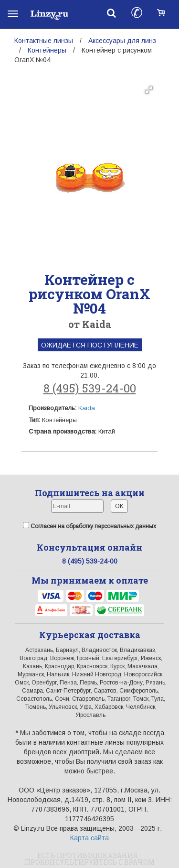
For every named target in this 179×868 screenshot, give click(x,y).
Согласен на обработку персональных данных (89, 526)
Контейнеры (47, 50)
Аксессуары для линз (122, 41)
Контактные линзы (44, 41)
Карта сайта (89, 838)
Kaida (87, 408)
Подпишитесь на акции (90, 493)
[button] (149, 90)
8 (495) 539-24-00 (90, 388)
